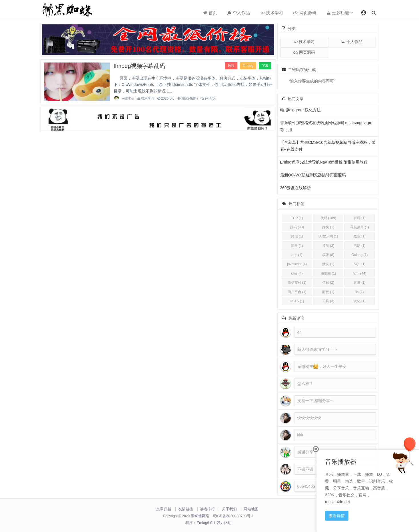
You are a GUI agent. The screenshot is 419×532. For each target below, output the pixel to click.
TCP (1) (297, 243)
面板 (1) (328, 317)
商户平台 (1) (297, 317)
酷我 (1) (360, 262)
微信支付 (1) (297, 308)
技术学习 (272, 13)
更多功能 (340, 13)
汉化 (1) (360, 327)
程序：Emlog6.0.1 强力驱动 (208, 523)
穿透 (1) (360, 308)
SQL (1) (360, 290)
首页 (210, 13)
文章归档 (164, 509)
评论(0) (210, 98)
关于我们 (229, 509)
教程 (231, 66)
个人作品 (239, 13)
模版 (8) (328, 281)
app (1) (297, 281)
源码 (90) (297, 253)
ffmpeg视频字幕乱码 (140, 66)
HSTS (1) (297, 327)
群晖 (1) (360, 243)
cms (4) (297, 299)
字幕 (265, 66)
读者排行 (207, 509)
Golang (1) (359, 281)
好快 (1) (328, 253)
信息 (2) (328, 308)
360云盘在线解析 (295, 188)
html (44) (359, 299)
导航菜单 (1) (360, 253)
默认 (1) (328, 290)
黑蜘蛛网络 (200, 516)
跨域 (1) (297, 262)
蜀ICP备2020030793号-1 (233, 516)
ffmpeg (248, 66)
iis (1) (359, 317)
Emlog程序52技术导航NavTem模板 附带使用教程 (324, 162)
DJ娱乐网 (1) (328, 262)
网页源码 (305, 13)
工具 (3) (328, 327)
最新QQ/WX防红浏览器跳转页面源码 (313, 175)
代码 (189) (328, 243)
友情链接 (186, 509)
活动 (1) (360, 271)
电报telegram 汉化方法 (300, 110)
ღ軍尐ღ (128, 98)
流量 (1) (297, 271)
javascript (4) (297, 290)
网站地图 (251, 509)
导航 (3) (328, 271)
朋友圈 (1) (328, 299)
